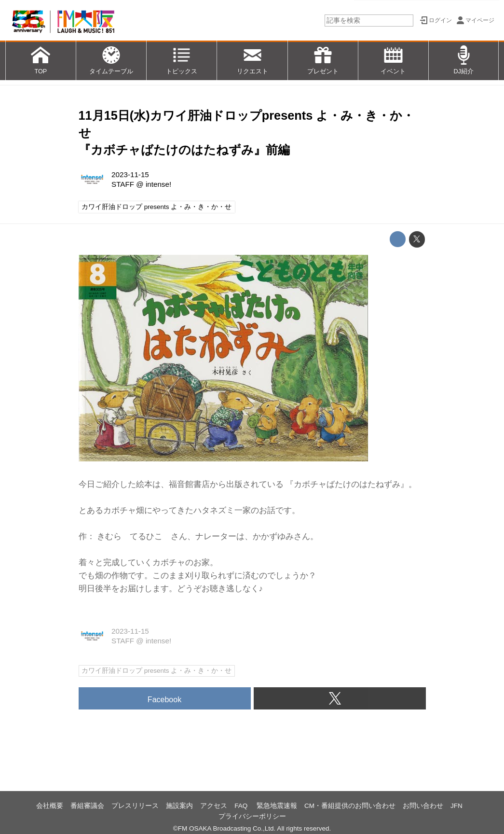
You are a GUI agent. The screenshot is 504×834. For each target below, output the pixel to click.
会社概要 (50, 806)
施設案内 (179, 806)
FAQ (242, 806)
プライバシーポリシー (252, 816)
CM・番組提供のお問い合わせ (350, 806)
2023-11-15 (130, 174)
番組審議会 (87, 806)
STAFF (123, 184)
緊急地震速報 (277, 806)
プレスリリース (135, 806)
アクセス (214, 806)
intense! (158, 184)
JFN (456, 806)
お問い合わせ (423, 806)
